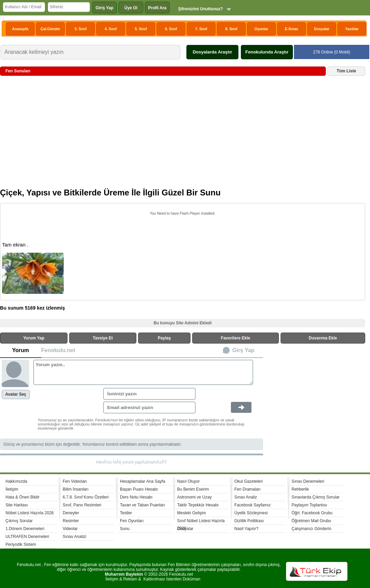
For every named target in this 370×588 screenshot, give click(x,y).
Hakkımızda (16, 481)
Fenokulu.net (58, 350)
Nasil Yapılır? (246, 529)
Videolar (70, 529)
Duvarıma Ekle (323, 338)
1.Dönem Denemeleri (25, 529)
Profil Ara (157, 8)
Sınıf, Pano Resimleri (82, 505)
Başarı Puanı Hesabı (139, 489)
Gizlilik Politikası (249, 521)
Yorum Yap (34, 338)
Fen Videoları (75, 481)
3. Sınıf (81, 29)
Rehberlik (300, 489)
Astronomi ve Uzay (194, 497)
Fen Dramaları (248, 489)
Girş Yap (243, 350)
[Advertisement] (183, 134)
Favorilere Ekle (236, 338)
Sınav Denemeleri (308, 481)
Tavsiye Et (103, 338)
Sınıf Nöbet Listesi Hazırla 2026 (201, 522)
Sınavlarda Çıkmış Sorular (316, 497)
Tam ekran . (15, 245)
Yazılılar (352, 29)
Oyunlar (261, 29)
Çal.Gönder (50, 29)
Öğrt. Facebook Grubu (312, 513)
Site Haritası (17, 505)
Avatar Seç (16, 394)
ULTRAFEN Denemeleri (27, 537)
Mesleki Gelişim (192, 513)
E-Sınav (291, 29)
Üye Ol (131, 8)
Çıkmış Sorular (19, 521)
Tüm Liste (347, 71)
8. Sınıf (231, 29)
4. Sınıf (111, 29)
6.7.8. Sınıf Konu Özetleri (86, 497)
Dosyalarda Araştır (212, 52)
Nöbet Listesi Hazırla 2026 (30, 513)
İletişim (12, 489)
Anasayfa (20, 29)
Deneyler (71, 513)
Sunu (125, 529)
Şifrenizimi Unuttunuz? (201, 9)
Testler (126, 513)
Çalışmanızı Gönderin (311, 529)
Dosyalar (322, 29)
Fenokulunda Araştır (267, 52)
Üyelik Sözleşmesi (251, 513)
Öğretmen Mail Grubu (311, 521)
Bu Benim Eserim (193, 489)
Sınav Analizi (75, 537)
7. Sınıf (201, 29)
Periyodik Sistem (21, 544)
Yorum (20, 350)
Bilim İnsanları (76, 489)
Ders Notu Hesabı (136, 497)
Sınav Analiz (246, 497)
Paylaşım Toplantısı (309, 505)
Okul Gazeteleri (249, 481)
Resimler (71, 521)
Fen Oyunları (132, 521)
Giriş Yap (104, 8)
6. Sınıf (171, 29)
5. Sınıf (141, 29)
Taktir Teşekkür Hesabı (198, 505)
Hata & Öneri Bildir (22, 497)
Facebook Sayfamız (252, 505)
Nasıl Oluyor (188, 481)
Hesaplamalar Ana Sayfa (143, 481)
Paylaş (164, 338)
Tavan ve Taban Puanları (143, 505)
